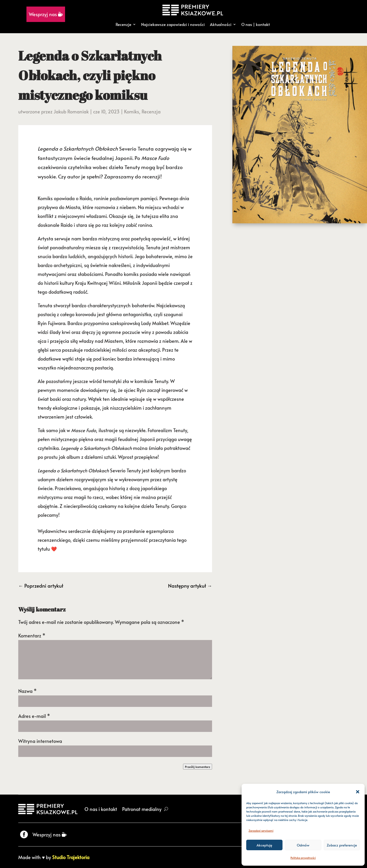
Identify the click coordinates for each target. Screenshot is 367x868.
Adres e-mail (34, 716)
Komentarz (32, 636)
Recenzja (151, 112)
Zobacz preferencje (342, 845)
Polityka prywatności (303, 858)
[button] (358, 792)
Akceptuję (264, 845)
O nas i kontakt (101, 809)
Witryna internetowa (40, 741)
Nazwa (28, 691)
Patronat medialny (142, 809)
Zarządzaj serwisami (261, 831)
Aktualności (221, 24)
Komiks (132, 112)
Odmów (303, 845)
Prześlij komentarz (198, 767)
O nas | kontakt (256, 24)
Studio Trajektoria (71, 857)
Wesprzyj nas (46, 14)
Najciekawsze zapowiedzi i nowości (173, 24)
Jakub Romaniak (71, 112)
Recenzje (123, 24)
